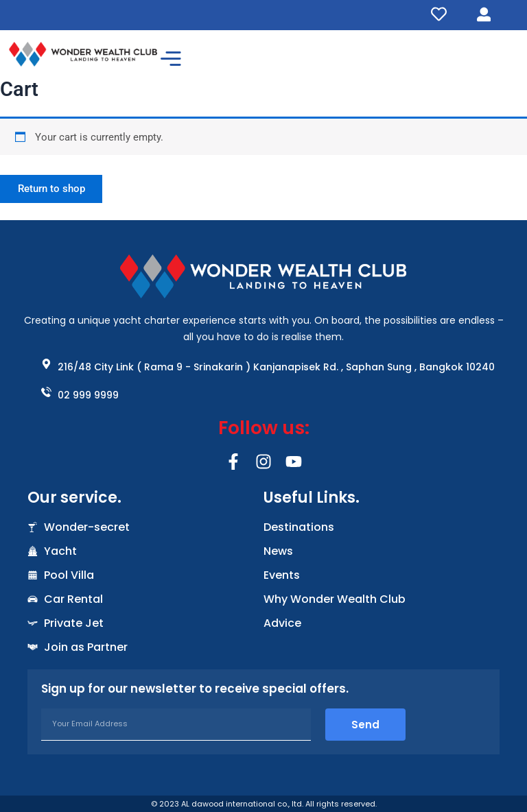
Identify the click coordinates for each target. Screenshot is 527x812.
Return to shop (53, 189)
